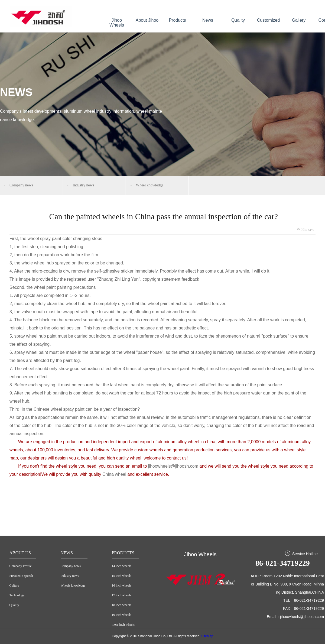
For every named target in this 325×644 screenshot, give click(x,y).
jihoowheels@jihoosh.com (173, 466)
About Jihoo (147, 20)
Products (177, 20)
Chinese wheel (48, 409)
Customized (268, 20)
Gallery (299, 20)
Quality (238, 20)
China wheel (115, 474)
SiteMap (207, 636)
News (208, 20)
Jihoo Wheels (117, 23)
